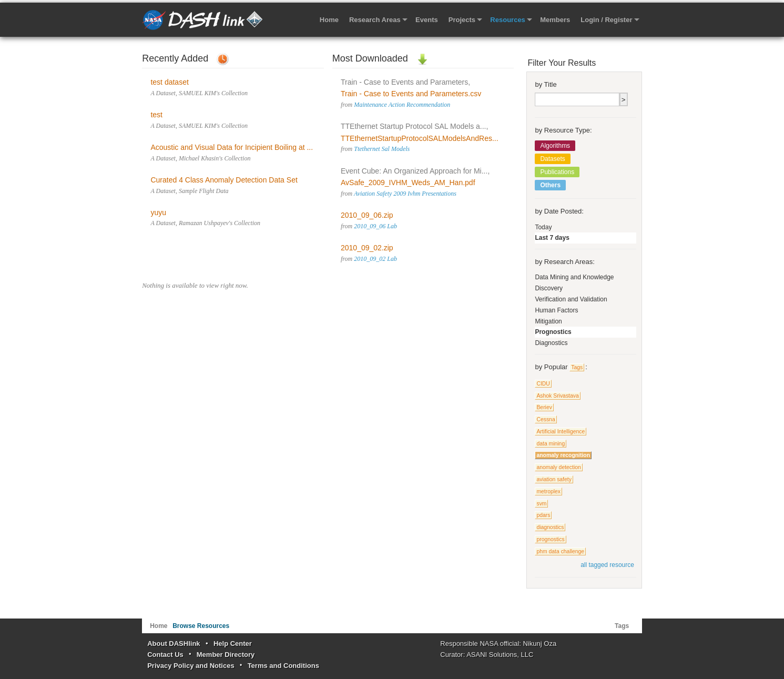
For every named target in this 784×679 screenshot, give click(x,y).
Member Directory (226, 655)
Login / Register (606, 20)
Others (550, 185)
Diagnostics (551, 343)
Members (555, 20)
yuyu (158, 212)
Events (427, 20)
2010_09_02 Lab (375, 259)
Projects (462, 20)
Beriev (544, 407)
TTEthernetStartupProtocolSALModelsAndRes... (420, 138)
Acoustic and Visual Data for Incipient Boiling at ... (232, 147)
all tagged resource (607, 565)
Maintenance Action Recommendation (402, 105)
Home (329, 20)
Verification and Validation (571, 299)
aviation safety (554, 479)
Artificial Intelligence (561, 432)
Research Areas (375, 20)
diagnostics (550, 527)
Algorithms (555, 146)
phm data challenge (560, 551)
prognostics (550, 539)
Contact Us (165, 655)
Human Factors (556, 310)
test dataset (169, 82)
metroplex (548, 491)
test (156, 115)
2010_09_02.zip (367, 248)
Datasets (552, 159)
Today (543, 227)
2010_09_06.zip (367, 215)
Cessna (546, 419)
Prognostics (553, 332)
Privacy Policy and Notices (191, 666)
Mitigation (548, 321)
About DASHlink (174, 643)
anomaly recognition (563, 455)
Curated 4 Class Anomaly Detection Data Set (224, 180)
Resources (507, 20)
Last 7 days (552, 238)
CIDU (543, 384)
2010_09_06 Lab (375, 226)
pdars (543, 515)
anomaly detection (558, 467)
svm (541, 504)
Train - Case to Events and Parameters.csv (411, 94)
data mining (551, 444)
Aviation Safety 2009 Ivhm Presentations (405, 194)
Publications (557, 172)
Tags (577, 367)
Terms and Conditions (283, 666)
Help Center (233, 643)
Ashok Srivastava (557, 396)
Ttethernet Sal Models (382, 149)
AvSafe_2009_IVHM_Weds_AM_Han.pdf (408, 183)
